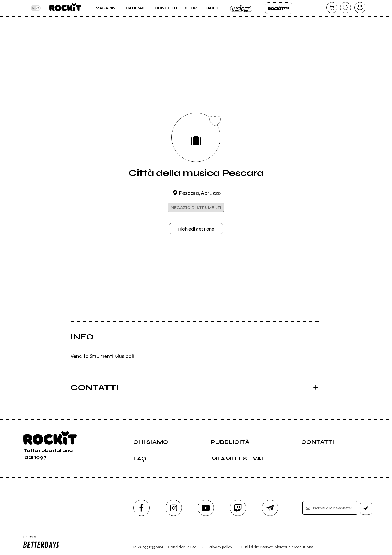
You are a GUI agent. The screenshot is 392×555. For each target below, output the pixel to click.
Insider (241, 8)
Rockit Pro (279, 8)
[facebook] (142, 508)
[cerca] (345, 8)
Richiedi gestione (196, 229)
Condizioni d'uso (182, 547)
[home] (65, 8)
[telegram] (270, 508)
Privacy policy (220, 547)
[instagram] (174, 508)
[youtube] (206, 508)
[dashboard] (360, 8)
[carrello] (332, 8)
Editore (40, 542)
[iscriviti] (366, 508)
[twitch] (238, 508)
